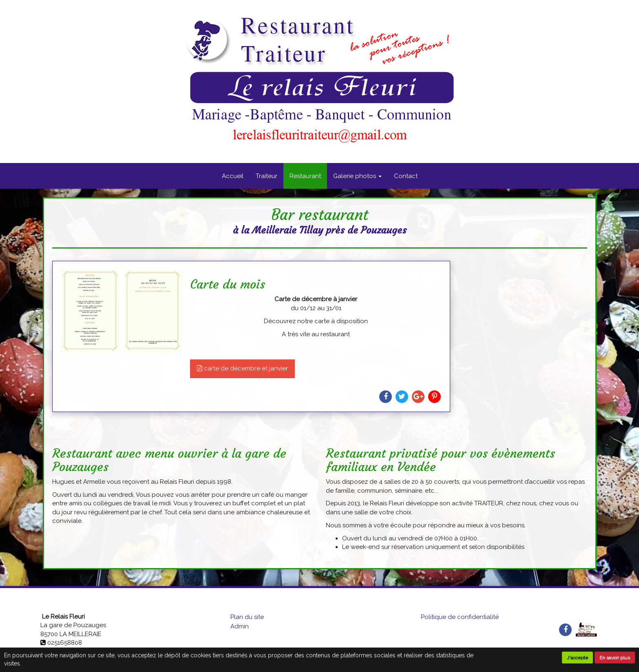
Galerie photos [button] (357, 176)
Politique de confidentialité (460, 617)
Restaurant (305, 176)
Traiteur (266, 176)
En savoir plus (615, 658)
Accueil (233, 176)
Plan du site (247, 617)
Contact (406, 176)
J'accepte (577, 658)
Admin (240, 626)
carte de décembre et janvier (242, 368)
